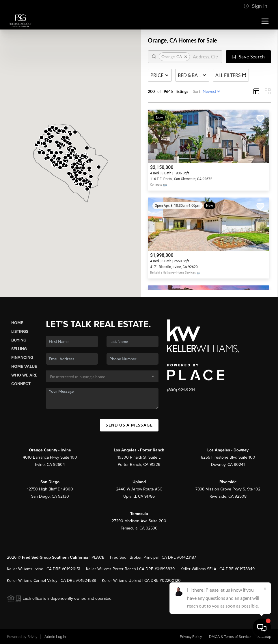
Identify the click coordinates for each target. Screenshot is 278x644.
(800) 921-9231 (181, 390)
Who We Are (24, 375)
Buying (19, 340)
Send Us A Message (129, 425)
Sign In (255, 6)
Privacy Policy (191, 637)
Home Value (24, 367)
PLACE (98, 557)
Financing (22, 358)
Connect (21, 384)
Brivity (32, 637)
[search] (205, 57)
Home (17, 323)
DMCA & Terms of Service (230, 637)
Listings (20, 332)
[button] (42, 138)
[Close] (265, 588)
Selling (19, 349)
